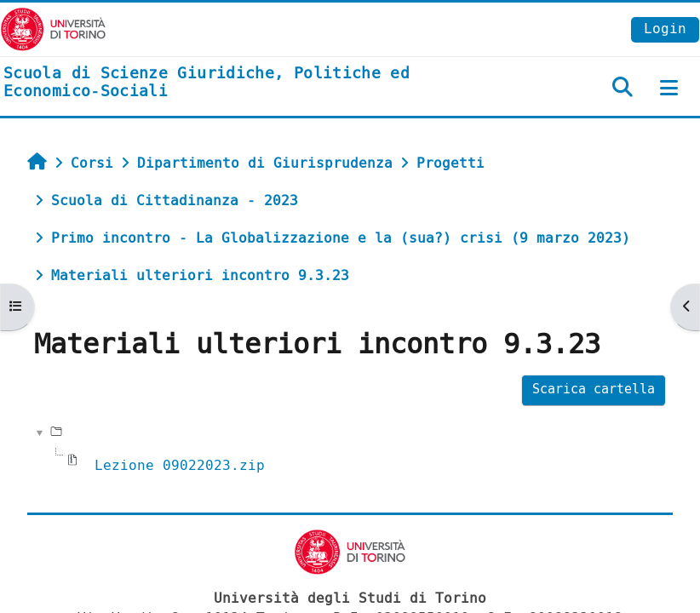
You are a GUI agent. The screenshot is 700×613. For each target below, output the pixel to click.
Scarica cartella (594, 390)
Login (665, 29)
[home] (233, 83)
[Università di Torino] (53, 29)
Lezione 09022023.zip (180, 465)
